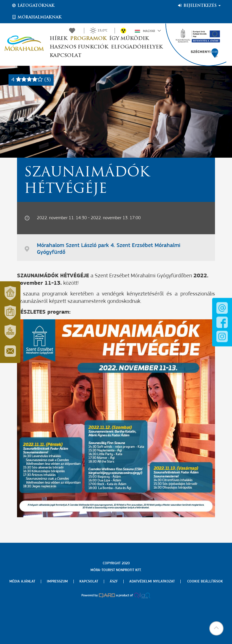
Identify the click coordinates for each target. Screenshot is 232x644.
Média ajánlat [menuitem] (22, 581)
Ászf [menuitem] (114, 581)
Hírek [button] (58, 39)
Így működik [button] (129, 39)
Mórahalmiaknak (36, 17)
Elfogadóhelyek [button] (137, 47)
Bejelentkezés (199, 6)
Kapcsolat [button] (66, 56)
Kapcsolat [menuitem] (89, 581)
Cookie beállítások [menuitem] (205, 581)
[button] (216, 628)
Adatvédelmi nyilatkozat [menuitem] (152, 581)
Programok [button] (88, 39)
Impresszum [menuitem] (57, 581)
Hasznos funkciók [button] (79, 47)
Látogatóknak (33, 6)
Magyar (148, 31)
